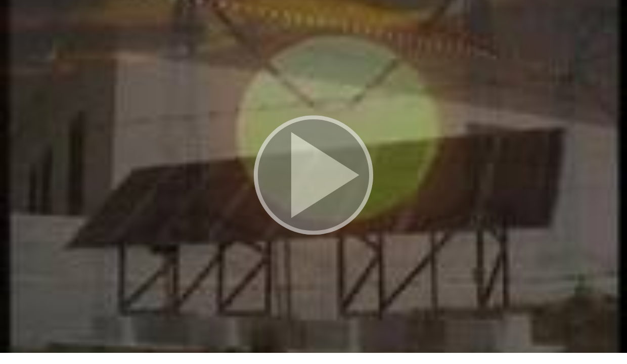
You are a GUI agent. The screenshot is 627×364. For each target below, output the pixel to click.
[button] (313, 176)
